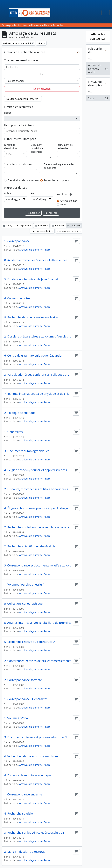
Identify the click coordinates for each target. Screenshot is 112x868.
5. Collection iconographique (23, 604)
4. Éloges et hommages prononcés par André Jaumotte (38, 508)
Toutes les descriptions (57, 180)
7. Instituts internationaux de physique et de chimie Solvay (38, 394)
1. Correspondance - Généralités (26, 699)
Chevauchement (69, 201)
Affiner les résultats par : (98, 36)
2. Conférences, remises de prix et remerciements (38, 661)
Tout (91, 59)
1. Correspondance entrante (23, 794)
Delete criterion (42, 89)
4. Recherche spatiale (18, 814)
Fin (32, 193)
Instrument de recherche (65, 147)
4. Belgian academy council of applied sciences (36, 470)
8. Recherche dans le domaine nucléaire (31, 317)
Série (98, 99)
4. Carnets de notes (17, 298)
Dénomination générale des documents (59, 166)
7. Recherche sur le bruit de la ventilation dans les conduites (38, 527)
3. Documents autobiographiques (27, 451)
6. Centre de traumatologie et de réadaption (34, 356)
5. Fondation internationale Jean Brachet (31, 279)
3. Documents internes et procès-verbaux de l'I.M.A (38, 737)
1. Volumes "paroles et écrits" (24, 585)
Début (8, 193)
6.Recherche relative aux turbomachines (31, 756)
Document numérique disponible (37, 148)
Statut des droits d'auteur (18, 164)
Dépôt (8, 113)
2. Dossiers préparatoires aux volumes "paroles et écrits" (38, 336)
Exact (63, 205)
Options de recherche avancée (25, 52)
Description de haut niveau (19, 125)
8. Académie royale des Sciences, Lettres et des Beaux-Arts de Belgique (38, 260)
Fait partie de (95, 50)
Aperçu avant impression (17, 226)
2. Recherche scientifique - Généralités (30, 546)
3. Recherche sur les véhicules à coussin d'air (34, 833)
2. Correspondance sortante (23, 680)
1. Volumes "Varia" (17, 718)
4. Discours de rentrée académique (28, 775)
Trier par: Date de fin (41, 231)
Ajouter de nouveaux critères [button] (22, 99)
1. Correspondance (17, 241)
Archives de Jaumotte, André (35, 250)
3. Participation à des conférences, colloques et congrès (38, 375)
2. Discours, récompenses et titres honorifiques (36, 489)
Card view (58, 226)
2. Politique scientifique (20, 413)
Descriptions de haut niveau (23, 180)
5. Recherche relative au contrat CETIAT (31, 642)
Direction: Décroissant (68, 231)
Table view (74, 226)
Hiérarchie (41, 226)
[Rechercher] (42, 67)
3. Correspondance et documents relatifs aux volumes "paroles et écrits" (38, 565)
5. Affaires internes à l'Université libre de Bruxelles (38, 623)
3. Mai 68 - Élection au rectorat (24, 852)
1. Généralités (13, 432)
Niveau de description (10, 147)
